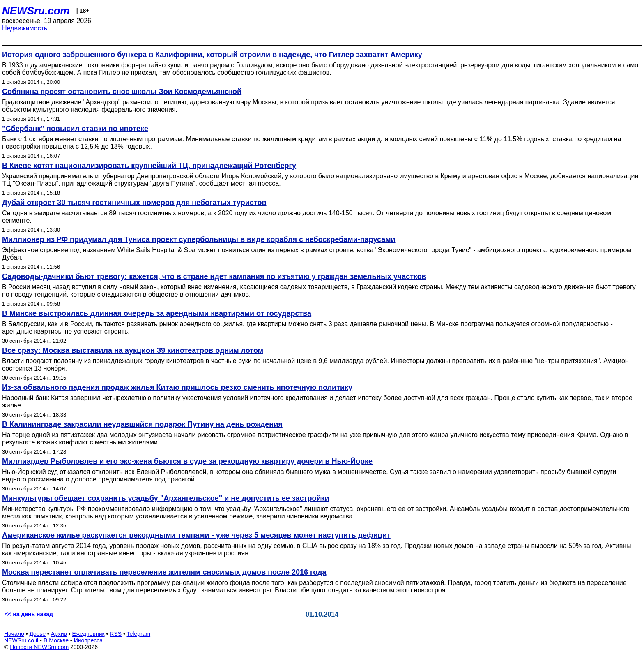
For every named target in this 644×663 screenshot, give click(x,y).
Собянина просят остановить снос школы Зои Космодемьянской (122, 92)
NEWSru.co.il (21, 640)
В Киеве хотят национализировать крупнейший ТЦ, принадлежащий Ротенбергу (149, 166)
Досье (37, 634)
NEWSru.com (36, 11)
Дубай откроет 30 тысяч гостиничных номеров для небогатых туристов (134, 203)
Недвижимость (25, 28)
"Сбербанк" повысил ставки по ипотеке (75, 129)
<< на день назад (29, 614)
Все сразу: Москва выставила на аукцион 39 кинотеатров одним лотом (133, 350)
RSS (116, 634)
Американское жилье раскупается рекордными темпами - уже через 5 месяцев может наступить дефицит (196, 535)
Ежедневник (89, 634)
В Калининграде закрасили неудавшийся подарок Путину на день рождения (142, 424)
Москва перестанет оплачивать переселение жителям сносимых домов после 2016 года (164, 572)
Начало (14, 634)
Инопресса (89, 640)
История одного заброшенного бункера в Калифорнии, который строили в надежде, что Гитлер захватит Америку (212, 55)
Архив (59, 634)
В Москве (56, 640)
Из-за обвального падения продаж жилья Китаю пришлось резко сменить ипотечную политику (177, 387)
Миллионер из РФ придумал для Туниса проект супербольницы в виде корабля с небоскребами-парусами (199, 239)
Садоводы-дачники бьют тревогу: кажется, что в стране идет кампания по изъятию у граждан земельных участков (214, 276)
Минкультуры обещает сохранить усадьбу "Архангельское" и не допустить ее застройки (166, 498)
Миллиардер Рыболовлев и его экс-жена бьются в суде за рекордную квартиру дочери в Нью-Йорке (187, 461)
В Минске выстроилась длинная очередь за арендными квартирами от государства (157, 313)
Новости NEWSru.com (39, 647)
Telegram (139, 634)
